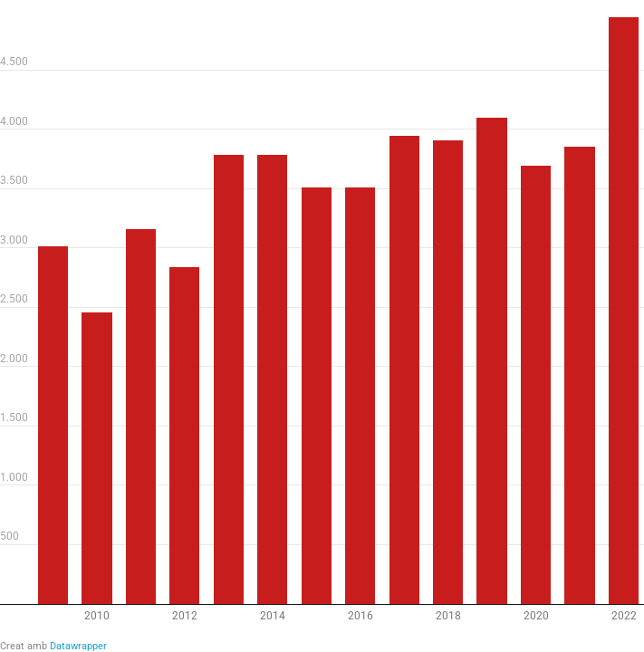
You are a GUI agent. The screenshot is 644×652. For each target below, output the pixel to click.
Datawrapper (78, 646)
